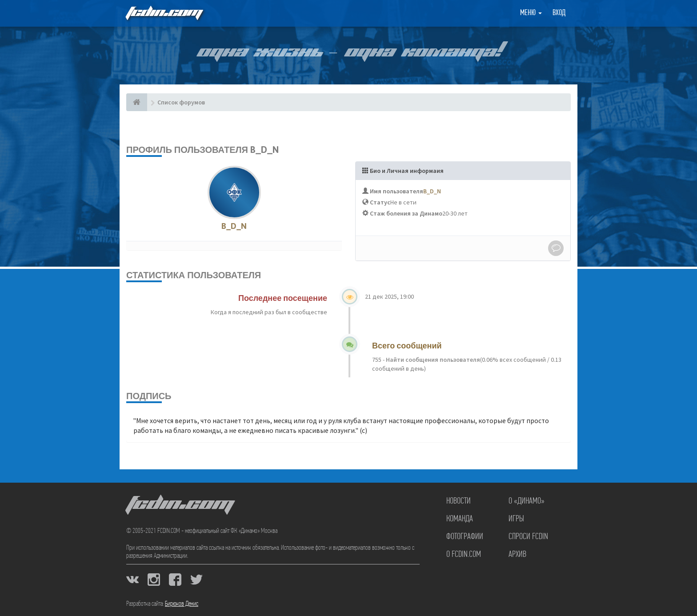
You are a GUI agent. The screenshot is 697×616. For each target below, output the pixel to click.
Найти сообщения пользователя (432, 360)
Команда (460, 519)
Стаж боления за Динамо (406, 213)
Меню (531, 13)
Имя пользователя (397, 191)
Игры (516, 519)
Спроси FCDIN (528, 537)
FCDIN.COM (164, 13)
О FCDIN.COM (464, 555)
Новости (459, 501)
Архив (517, 555)
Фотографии (465, 537)
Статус (380, 202)
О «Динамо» (527, 501)
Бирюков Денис (182, 604)
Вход (559, 13)
